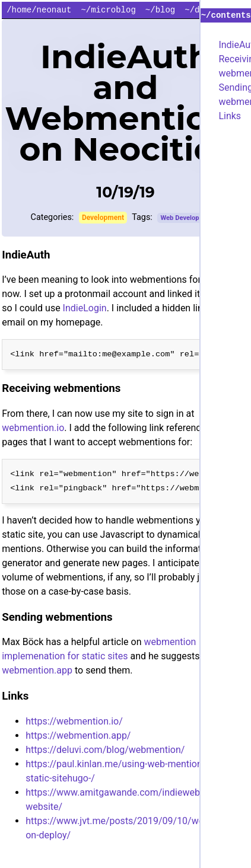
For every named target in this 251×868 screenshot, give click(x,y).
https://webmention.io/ (74, 721)
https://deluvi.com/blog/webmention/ (105, 750)
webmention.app (37, 670)
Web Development (187, 218)
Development (103, 218)
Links (230, 116)
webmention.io (33, 428)
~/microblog (108, 10)
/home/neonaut (39, 10)
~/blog (160, 10)
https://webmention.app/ (78, 735)
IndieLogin (85, 308)
